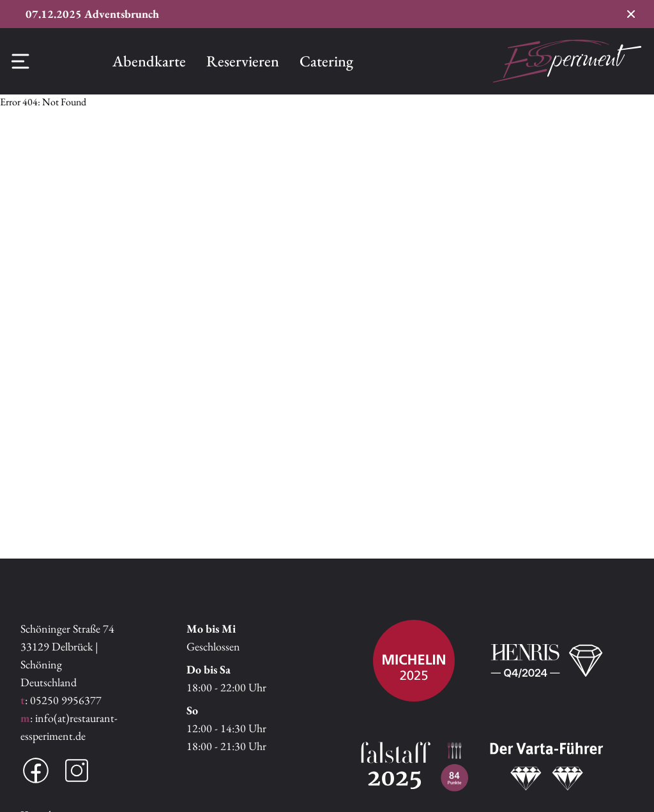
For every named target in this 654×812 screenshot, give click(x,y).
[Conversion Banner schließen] (631, 14)
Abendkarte (149, 61)
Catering (326, 61)
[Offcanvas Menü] (20, 61)
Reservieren (243, 61)
